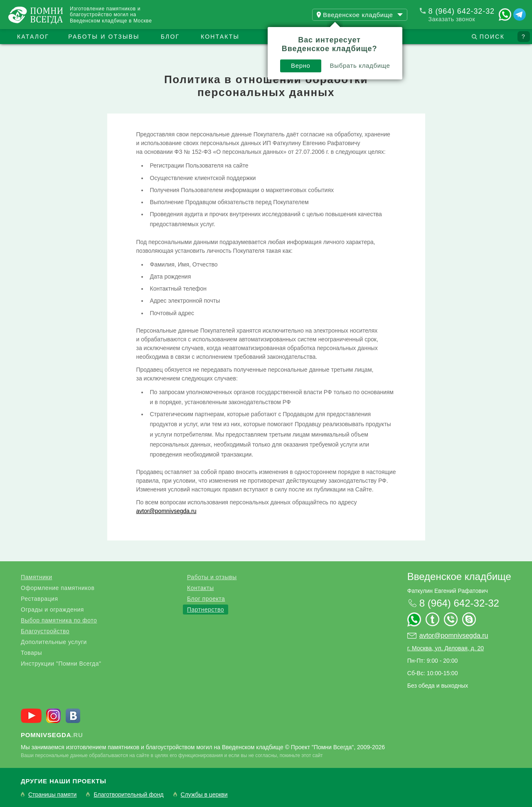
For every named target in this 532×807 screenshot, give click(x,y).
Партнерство (206, 610)
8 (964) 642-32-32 (462, 11)
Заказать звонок (452, 19)
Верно (301, 65)
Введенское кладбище (459, 576)
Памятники (36, 577)
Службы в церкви (204, 795)
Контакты (220, 37)
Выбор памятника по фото (59, 620)
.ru (52, 735)
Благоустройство (45, 631)
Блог (170, 37)
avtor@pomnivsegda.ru (166, 511)
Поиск (492, 37)
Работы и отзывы (104, 37)
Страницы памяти (52, 795)
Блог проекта (206, 599)
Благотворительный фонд (128, 795)
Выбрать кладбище (360, 65)
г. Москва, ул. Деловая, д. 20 (446, 648)
